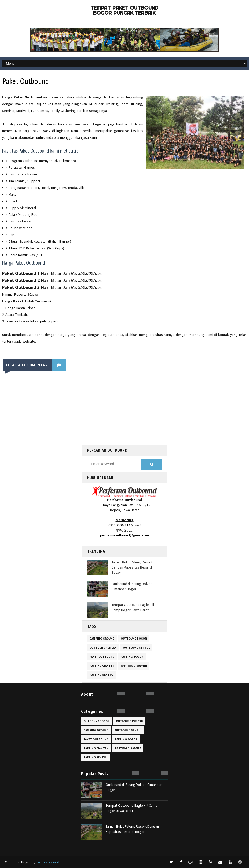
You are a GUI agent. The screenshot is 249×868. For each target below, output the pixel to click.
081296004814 (120, 525)
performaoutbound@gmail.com (124, 535)
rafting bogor (132, 657)
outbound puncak (103, 648)
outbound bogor (134, 639)
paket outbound (102, 657)
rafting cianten (102, 666)
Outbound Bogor (18, 862)
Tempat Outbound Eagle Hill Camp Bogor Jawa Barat (133, 607)
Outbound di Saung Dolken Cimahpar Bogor (132, 586)
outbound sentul (136, 648)
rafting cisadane (134, 666)
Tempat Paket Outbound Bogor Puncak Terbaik (124, 10)
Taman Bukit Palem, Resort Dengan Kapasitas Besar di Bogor (132, 567)
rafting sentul (101, 675)
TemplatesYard (48, 862)
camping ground (102, 639)
